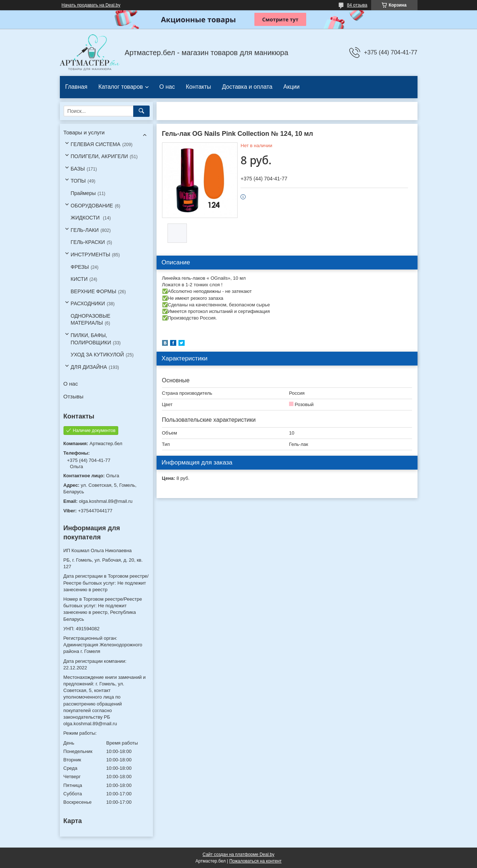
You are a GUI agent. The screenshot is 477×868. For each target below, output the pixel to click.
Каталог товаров (120, 87)
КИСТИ (79, 279)
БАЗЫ (78, 169)
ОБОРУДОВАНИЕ (92, 206)
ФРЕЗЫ (80, 267)
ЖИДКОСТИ (86, 218)
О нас (167, 87)
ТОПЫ (78, 181)
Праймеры (83, 193)
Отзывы (74, 396)
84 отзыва (357, 5)
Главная (76, 87)
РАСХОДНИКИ (88, 303)
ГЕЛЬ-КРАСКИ (88, 242)
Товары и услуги (84, 132)
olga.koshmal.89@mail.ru (106, 501)
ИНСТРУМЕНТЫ (91, 255)
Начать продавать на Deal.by (91, 5)
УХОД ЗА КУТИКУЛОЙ (97, 355)
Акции (291, 87)
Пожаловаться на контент (255, 861)
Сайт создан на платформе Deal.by (238, 854)
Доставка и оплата (247, 87)
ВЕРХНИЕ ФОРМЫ (94, 291)
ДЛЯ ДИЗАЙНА (89, 367)
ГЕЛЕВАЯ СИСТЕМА (96, 144)
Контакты (198, 87)
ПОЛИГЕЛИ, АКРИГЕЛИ (99, 156)
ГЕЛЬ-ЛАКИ (85, 230)
